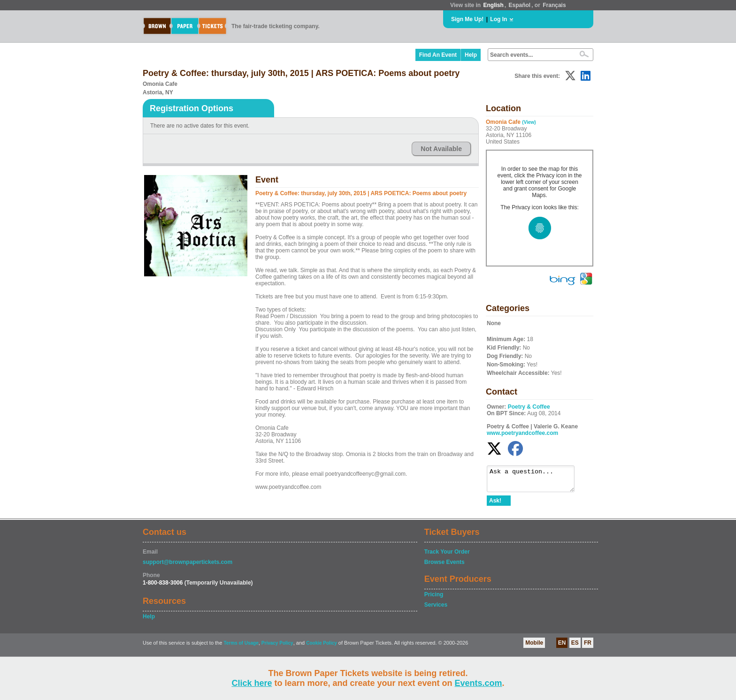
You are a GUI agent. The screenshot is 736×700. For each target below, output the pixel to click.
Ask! (495, 505)
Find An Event (438, 55)
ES (575, 647)
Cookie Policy (322, 647)
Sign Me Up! (467, 19)
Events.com (479, 683)
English (493, 5)
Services (436, 609)
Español (520, 5)
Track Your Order (447, 556)
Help (471, 55)
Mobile (534, 647)
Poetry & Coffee (529, 407)
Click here (252, 683)
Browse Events (445, 566)
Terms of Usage (241, 647)
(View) (529, 122)
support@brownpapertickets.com (188, 566)
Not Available (441, 149)
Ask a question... (535, 481)
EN (562, 647)
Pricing (434, 599)
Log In (498, 19)
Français (554, 5)
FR (588, 647)
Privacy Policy (277, 647)
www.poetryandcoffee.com (522, 433)
